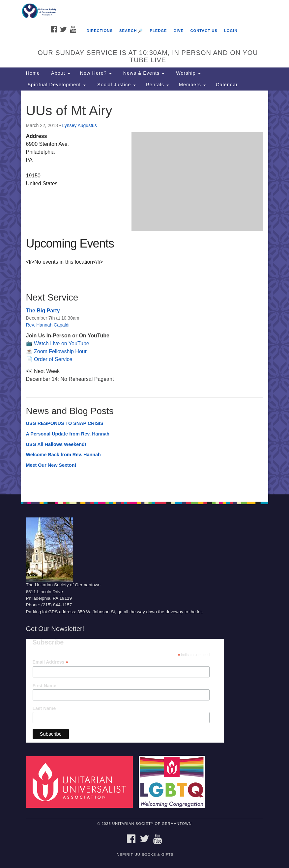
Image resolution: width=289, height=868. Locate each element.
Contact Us (204, 31)
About (60, 73)
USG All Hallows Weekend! (56, 444)
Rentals (157, 85)
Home (33, 73)
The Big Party (43, 311)
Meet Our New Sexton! (51, 465)
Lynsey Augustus (79, 125)
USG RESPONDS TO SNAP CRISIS (65, 423)
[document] (144, 292)
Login (231, 31)
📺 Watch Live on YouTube (58, 343)
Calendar (227, 85)
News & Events (143, 73)
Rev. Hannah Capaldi (48, 325)
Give (179, 31)
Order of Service (53, 359)
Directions (100, 31)
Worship (188, 73)
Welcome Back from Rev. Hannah (63, 455)
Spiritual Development (56, 85)
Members (192, 85)
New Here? (96, 73)
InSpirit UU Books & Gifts (144, 855)
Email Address (51, 662)
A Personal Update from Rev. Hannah (68, 434)
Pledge (158, 31)
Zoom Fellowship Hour (60, 351)
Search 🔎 (131, 31)
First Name (44, 686)
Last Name (44, 708)
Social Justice (116, 85)
